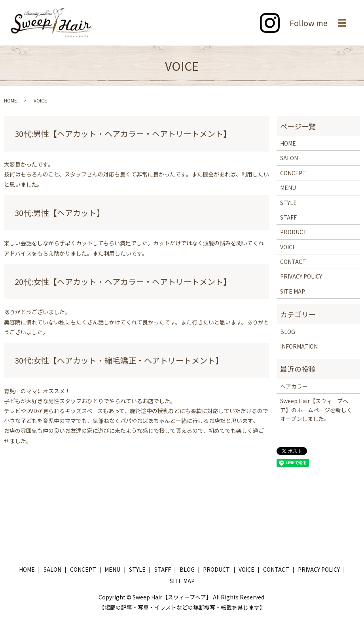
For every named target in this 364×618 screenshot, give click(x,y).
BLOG (288, 332)
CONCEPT (293, 173)
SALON (289, 158)
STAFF (288, 217)
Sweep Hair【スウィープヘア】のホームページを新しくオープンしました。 (316, 410)
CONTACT (293, 262)
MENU (288, 188)
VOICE (288, 247)
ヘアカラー (294, 386)
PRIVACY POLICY (301, 276)
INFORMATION (299, 346)
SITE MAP (293, 291)
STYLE (288, 203)
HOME (10, 100)
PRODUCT (294, 232)
